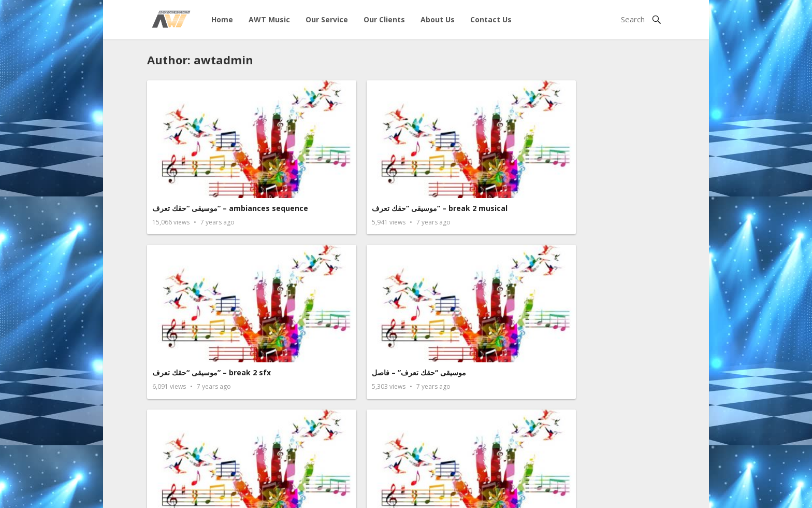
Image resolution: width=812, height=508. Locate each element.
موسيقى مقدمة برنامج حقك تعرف (337, 284)
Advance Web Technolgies (280, 494)
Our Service (327, 19)
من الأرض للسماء (443, 284)
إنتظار (425, 400)
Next (434, 453)
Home (222, 19)
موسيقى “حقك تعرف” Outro (198, 284)
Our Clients (384, 19)
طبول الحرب (171, 400)
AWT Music (269, 19)
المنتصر (560, 400)
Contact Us (491, 19)
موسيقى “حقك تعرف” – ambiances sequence (192, 164)
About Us (438, 19)
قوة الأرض (564, 284)
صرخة (294, 400)
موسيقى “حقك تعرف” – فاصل (596, 159)
